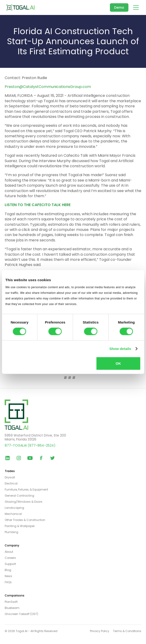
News (8, 576)
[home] (20, 7)
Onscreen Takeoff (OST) (21, 614)
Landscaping (14, 508)
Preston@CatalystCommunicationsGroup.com (48, 87)
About (9, 552)
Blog (8, 570)
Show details (120, 348)
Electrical (11, 484)
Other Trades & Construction (25, 520)
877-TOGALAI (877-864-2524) (30, 445)
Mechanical (13, 514)
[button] (135, 7)
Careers (10, 558)
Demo (119, 7)
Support (10, 564)
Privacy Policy (100, 631)
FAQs (8, 582)
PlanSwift (11, 602)
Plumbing (11, 532)
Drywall (10, 477)
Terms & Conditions (127, 631)
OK (118, 363)
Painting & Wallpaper (20, 526)
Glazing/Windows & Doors (24, 502)
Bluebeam (12, 608)
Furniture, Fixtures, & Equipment (26, 490)
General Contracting (19, 496)
